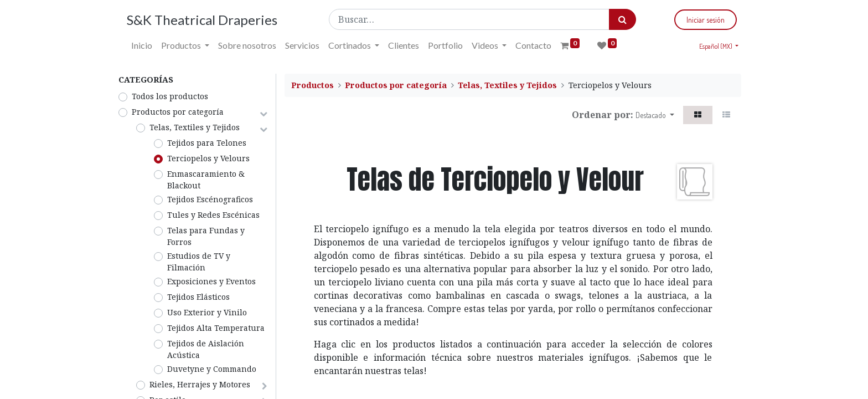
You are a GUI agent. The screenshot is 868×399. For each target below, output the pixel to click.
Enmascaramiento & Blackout (206, 180)
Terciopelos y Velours (208, 158)
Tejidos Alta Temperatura (216, 328)
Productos (312, 85)
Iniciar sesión (706, 20)
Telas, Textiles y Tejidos (195, 127)
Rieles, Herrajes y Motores (200, 384)
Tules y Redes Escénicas (213, 215)
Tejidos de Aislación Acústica (206, 349)
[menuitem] (142, 45)
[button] (655, 115)
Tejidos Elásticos (198, 297)
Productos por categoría (178, 112)
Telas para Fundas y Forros (206, 236)
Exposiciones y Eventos (211, 281)
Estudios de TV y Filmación (199, 262)
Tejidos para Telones (207, 143)
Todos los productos (170, 96)
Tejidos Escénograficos (210, 199)
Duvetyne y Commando (212, 369)
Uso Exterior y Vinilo (207, 312)
